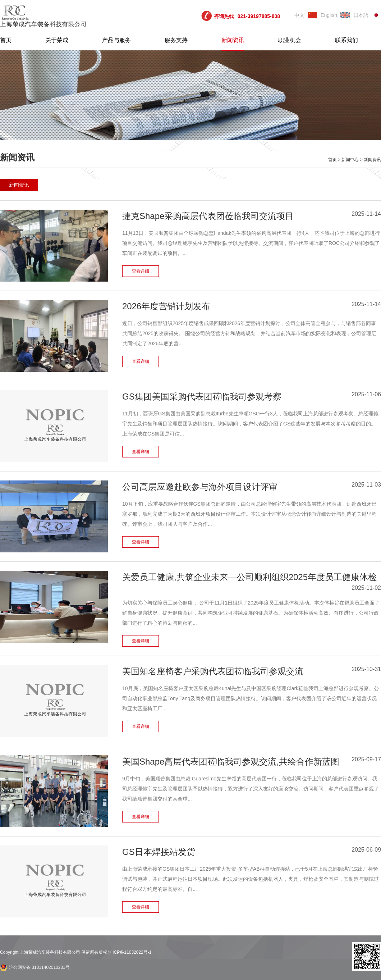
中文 (299, 15)
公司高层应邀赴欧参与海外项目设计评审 (200, 487)
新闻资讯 (233, 40)
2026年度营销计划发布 (166, 306)
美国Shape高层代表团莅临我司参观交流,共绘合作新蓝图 (231, 762)
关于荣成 (57, 40)
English (329, 15)
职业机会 (290, 40)
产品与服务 (116, 40)
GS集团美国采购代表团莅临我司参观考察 (202, 396)
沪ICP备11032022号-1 (130, 952)
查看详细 (141, 271)
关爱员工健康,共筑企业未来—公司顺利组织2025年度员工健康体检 (249, 577)
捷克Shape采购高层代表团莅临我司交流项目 (208, 216)
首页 (6, 40)
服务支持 (176, 40)
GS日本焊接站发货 (159, 852)
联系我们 (346, 40)
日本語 (361, 15)
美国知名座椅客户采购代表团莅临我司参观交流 (213, 671)
